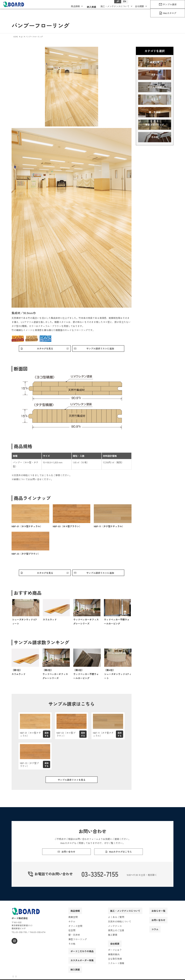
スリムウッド (50, 621)
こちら (47, 476)
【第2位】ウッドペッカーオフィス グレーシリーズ (55, 675)
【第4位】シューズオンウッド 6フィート (118, 675)
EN (122, 6)
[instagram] (14, 948)
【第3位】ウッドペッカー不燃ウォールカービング (86, 675)
